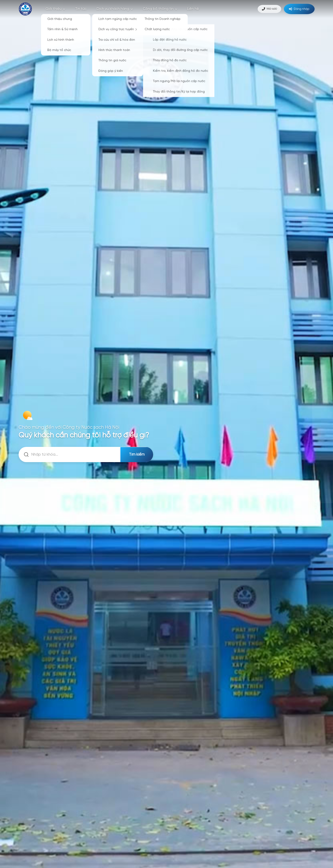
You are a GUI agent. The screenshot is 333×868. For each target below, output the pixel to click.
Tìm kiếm (136, 454)
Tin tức (81, 9)
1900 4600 (264, 9)
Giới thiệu (55, 9)
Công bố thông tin (160, 9)
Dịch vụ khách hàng (115, 9)
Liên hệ (193, 9)
